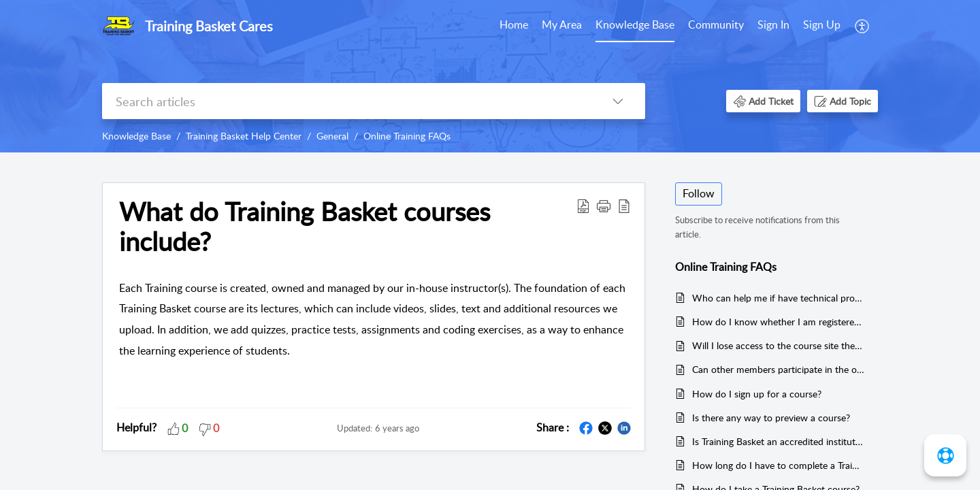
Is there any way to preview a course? (771, 418)
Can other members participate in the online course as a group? (778, 369)
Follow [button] (699, 193)
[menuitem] (514, 26)
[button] (863, 26)
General (332, 136)
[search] (346, 101)
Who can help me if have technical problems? (778, 298)
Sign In (773, 24)
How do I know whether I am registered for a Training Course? (778, 322)
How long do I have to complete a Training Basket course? (778, 465)
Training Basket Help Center (244, 136)
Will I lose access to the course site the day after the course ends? (778, 345)
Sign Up (822, 24)
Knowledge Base (635, 24)
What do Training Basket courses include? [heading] (305, 227)
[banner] (490, 76)
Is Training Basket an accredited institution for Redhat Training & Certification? (778, 441)
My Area (562, 24)
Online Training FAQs (407, 136)
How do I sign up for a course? (757, 394)
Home (514, 24)
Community (716, 24)
